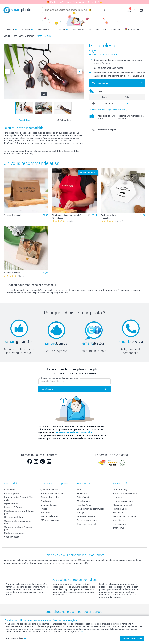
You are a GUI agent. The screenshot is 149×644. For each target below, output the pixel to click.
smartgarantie (120, 524)
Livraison (117, 497)
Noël (79, 490)
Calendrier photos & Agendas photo (18, 528)
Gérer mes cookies (15, 638)
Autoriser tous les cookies (132, 638)
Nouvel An (82, 494)
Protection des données (52, 494)
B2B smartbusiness (50, 520)
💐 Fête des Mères (133, 30)
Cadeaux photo (12, 494)
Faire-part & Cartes (13, 507)
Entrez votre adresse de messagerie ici (60, 378)
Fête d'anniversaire (86, 516)
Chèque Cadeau (12, 537)
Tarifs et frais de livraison (125, 494)
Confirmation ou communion (90, 509)
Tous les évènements (87, 524)
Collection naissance (87, 520)
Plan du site (118, 513)
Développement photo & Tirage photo (19, 512)
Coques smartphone (14, 517)
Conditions (46, 501)
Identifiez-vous (120, 509)
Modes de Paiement (122, 505)
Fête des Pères (84, 505)
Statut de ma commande (125, 516)
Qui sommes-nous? (50, 490)
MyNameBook (11, 503)
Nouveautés (78, 30)
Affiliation (45, 513)
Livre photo (10, 490)
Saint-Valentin (83, 497)
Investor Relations (49, 516)
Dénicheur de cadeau (97, 30)
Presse (44, 509)
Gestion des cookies (50, 497)
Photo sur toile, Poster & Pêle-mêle (19, 499)
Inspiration (116, 30)
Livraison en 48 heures (124, 501)
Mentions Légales (49, 505)
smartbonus (119, 528)
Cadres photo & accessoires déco (18, 522)
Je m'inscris (48, 389)
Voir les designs (100, 83)
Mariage (81, 513)
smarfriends (119, 520)
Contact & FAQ (120, 490)
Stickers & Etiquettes (14, 533)
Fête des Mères (84, 501)
